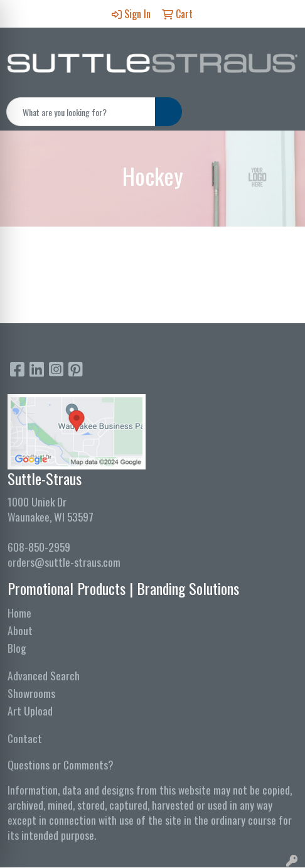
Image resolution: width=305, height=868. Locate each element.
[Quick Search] (81, 112)
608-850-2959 (39, 547)
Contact (25, 738)
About (20, 630)
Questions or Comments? (61, 764)
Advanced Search (44, 675)
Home (19, 613)
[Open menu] (280, 112)
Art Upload (30, 710)
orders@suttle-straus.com (64, 562)
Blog (17, 648)
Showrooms (31, 693)
